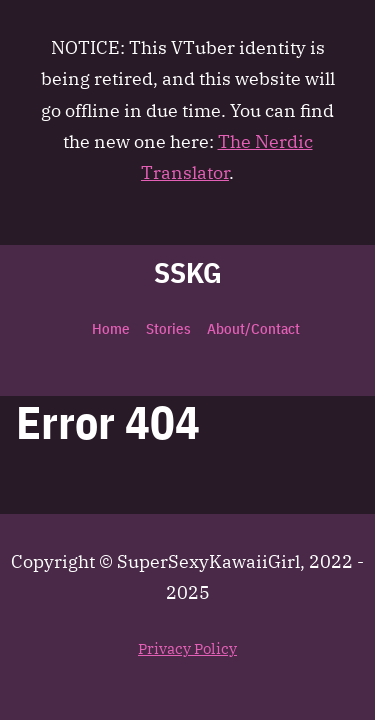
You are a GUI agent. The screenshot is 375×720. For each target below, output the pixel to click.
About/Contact (253, 328)
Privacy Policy (187, 648)
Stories (168, 328)
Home (111, 328)
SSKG (188, 272)
